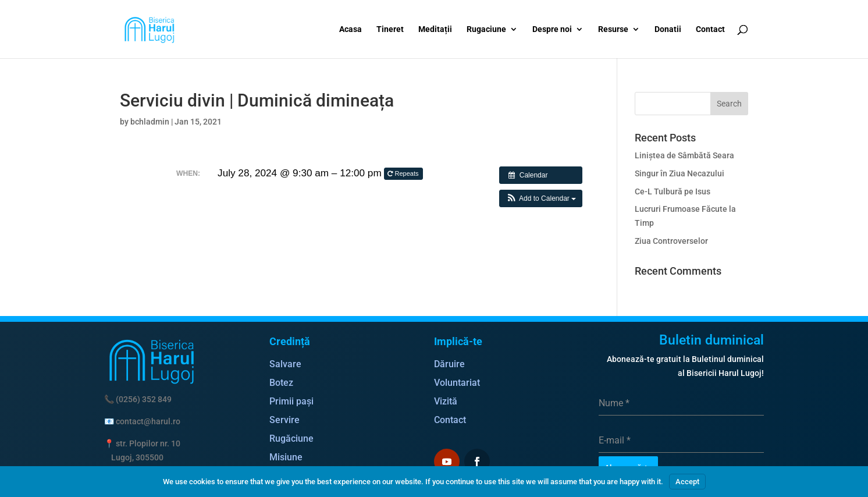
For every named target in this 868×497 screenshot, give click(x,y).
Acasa (351, 29)
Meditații (435, 29)
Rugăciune (291, 439)
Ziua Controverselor (671, 241)
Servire (284, 420)
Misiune (286, 457)
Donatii (668, 29)
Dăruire (449, 364)
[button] (541, 198)
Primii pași (291, 401)
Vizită (446, 401)
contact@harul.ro (148, 421)
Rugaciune (486, 29)
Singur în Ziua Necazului (680, 173)
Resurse (613, 29)
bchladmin (150, 122)
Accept (687, 482)
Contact (710, 29)
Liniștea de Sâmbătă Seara (684, 155)
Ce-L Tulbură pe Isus (673, 191)
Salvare (285, 364)
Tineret (390, 29)
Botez (281, 383)
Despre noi (552, 29)
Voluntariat (457, 383)
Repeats (404, 173)
